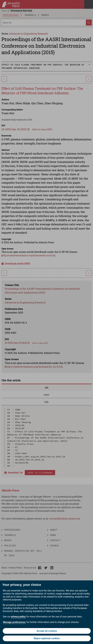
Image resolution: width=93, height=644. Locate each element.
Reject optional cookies (47, 638)
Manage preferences (14, 622)
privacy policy (18, 617)
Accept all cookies (47, 631)
